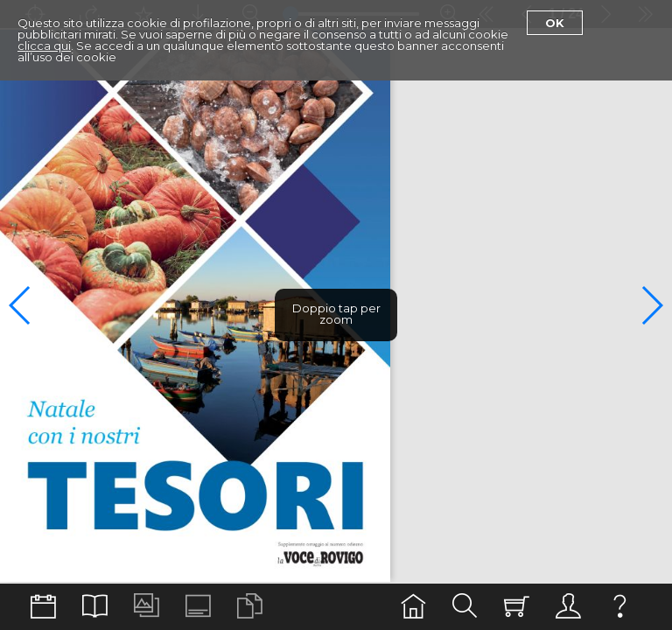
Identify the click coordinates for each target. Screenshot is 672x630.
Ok (555, 23)
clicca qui (44, 45)
